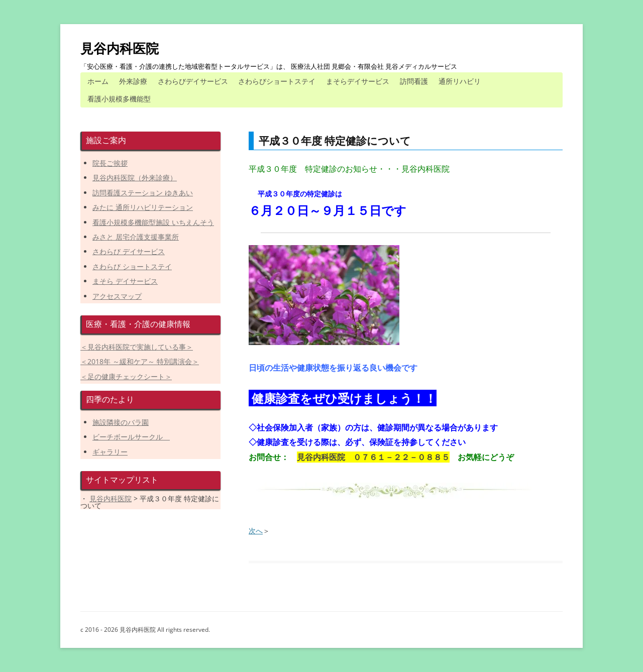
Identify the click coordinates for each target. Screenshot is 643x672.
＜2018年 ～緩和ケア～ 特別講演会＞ (140, 361)
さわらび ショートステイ (132, 266)
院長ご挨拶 (110, 163)
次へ (256, 531)
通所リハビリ (460, 81)
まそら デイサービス (125, 281)
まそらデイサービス (358, 81)
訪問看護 (414, 81)
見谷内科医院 (120, 48)
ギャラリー (110, 452)
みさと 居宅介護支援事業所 (136, 237)
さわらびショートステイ (277, 81)
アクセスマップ (117, 296)
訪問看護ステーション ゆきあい (143, 193)
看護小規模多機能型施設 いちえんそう (153, 222)
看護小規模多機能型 (119, 99)
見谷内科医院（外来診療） (135, 178)
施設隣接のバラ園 (121, 422)
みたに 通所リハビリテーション (143, 207)
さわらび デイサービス (129, 251)
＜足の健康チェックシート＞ (126, 376)
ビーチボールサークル (131, 437)
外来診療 (133, 81)
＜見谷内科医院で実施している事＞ (137, 347)
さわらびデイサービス (193, 81)
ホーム (98, 81)
